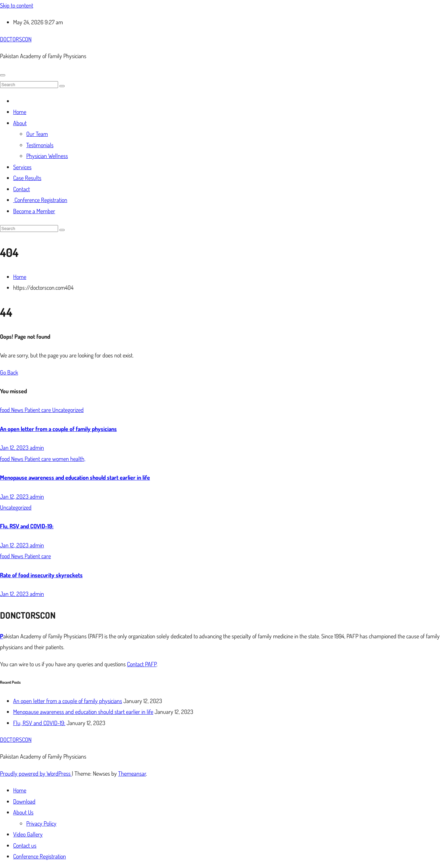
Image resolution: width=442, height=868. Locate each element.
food (6, 410)
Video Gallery (28, 834)
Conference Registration (40, 200)
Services (22, 167)
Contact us (25, 845)
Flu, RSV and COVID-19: (27, 526)
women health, (69, 459)
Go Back (9, 372)
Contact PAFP (142, 664)
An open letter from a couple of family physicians (58, 429)
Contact (21, 189)
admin (37, 447)
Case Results (27, 178)
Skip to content (17, 5)
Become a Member (34, 211)
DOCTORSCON (16, 39)
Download (24, 801)
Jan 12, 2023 (15, 447)
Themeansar (132, 773)
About (20, 123)
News (18, 410)
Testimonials (40, 145)
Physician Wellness (47, 156)
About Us (23, 812)
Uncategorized (68, 410)
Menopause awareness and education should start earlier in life (75, 477)
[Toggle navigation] (3, 75)
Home (20, 112)
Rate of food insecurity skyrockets (41, 575)
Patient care (38, 410)
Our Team (37, 134)
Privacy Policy (41, 823)
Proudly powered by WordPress (36, 773)
